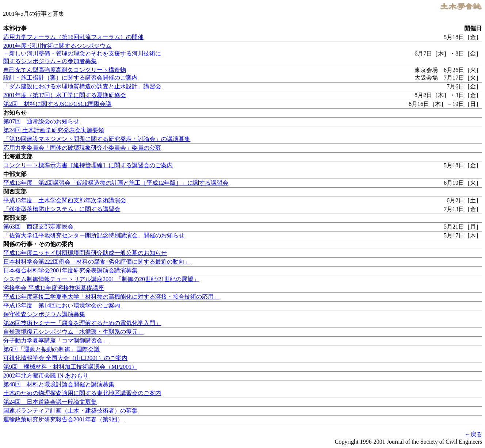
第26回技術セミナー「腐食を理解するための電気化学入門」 (82, 323)
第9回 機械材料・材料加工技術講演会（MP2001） (70, 367)
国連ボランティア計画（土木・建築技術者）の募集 (70, 411)
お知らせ (15, 113)
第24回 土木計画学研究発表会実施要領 (54, 130)
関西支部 (15, 192)
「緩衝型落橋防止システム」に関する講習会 (62, 209)
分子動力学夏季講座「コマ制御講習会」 (56, 340)
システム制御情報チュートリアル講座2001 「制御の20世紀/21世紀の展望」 (101, 279)
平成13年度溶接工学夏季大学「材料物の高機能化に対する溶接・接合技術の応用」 (111, 297)
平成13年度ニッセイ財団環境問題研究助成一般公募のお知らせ (85, 253)
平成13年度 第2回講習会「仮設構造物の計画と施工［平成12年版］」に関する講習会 (116, 183)
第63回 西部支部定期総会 (38, 227)
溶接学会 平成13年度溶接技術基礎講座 (54, 288)
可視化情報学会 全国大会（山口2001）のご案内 (65, 358)
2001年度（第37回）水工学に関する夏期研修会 (65, 95)
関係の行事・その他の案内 (38, 244)
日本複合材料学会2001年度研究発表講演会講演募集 (70, 270)
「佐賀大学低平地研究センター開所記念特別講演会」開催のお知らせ (94, 235)
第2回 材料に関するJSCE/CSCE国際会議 (57, 104)
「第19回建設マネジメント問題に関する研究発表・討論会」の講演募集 (97, 139)
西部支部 (15, 218)
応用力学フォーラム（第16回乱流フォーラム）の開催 (73, 37)
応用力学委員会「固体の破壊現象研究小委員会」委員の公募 (82, 148)
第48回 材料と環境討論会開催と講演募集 (59, 384)
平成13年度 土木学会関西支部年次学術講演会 (65, 200)
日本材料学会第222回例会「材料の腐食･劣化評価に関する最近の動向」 (97, 262)
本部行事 (15, 28)
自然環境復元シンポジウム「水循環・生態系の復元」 (73, 332)
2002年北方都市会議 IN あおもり (46, 376)
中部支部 (15, 174)
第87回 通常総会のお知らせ (41, 121)
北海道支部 (18, 156)
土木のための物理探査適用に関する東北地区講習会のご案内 (82, 393)
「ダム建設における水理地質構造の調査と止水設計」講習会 (82, 86)
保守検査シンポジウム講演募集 (44, 314)
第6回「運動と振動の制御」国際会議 (51, 349)
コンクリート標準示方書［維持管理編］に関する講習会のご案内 (88, 165)
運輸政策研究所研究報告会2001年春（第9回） (63, 419)
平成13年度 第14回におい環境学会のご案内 (62, 305)
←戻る (473, 434)
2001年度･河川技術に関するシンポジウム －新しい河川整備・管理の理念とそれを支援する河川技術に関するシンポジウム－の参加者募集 (82, 53)
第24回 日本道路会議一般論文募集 (50, 402)
